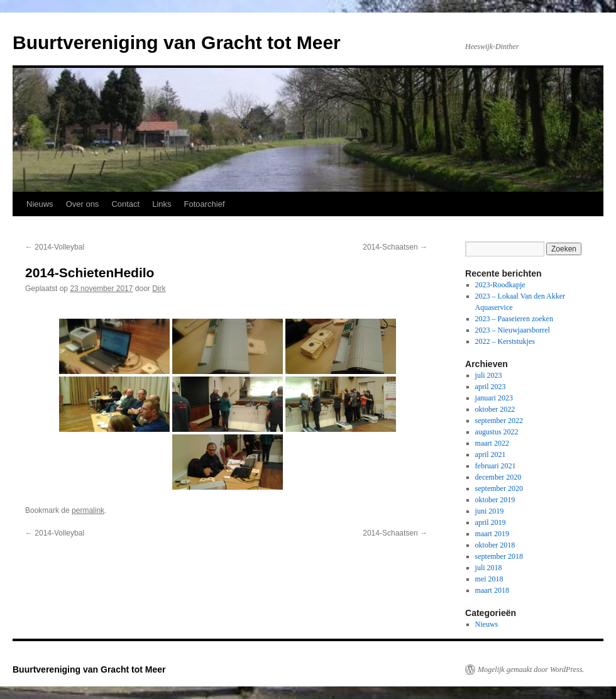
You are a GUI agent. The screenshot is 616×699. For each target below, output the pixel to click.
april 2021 (491, 454)
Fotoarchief (205, 204)
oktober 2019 (495, 500)
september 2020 (499, 488)
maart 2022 (492, 443)
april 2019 (491, 522)
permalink (88, 510)
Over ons (83, 204)
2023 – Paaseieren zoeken (514, 319)
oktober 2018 (495, 545)
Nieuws (40, 204)
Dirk (159, 289)
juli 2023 (489, 375)
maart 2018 (492, 590)
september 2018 (499, 556)
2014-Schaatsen (395, 247)
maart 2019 (492, 534)
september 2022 (499, 421)
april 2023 (491, 387)
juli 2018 (489, 568)
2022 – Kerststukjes (505, 341)
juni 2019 (490, 511)
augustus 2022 (497, 432)
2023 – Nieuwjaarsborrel (513, 330)
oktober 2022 (495, 409)
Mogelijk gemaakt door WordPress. (531, 669)
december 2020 (498, 477)
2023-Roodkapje (500, 285)
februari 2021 (496, 466)
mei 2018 (489, 579)
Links (162, 204)
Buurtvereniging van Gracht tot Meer (177, 42)
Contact (125, 204)
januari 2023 (494, 398)
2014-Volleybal (55, 247)
